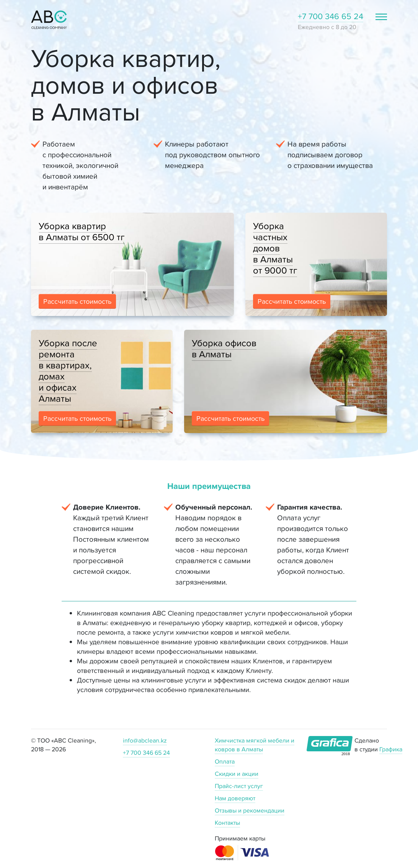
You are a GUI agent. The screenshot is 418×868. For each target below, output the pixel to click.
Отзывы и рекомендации (250, 810)
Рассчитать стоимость (77, 301)
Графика (391, 749)
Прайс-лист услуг (239, 786)
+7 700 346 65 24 (331, 16)
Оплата (225, 761)
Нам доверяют (235, 798)
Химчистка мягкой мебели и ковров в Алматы (255, 745)
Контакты (227, 823)
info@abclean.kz (145, 740)
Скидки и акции (237, 774)
